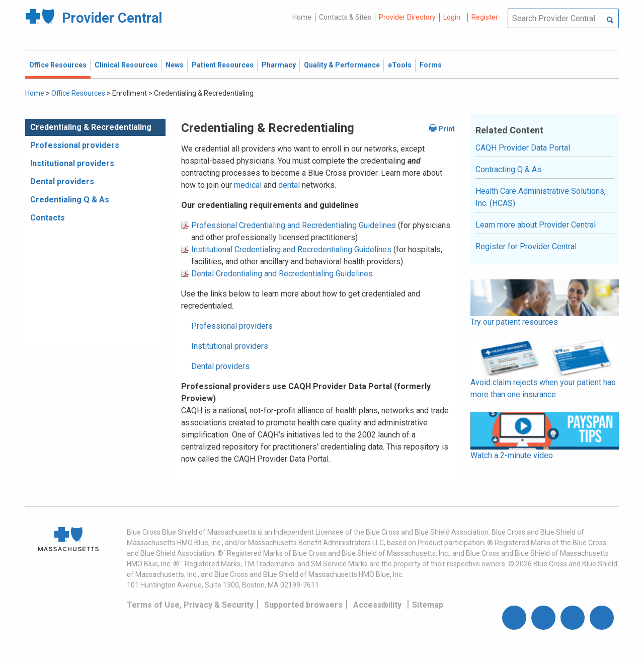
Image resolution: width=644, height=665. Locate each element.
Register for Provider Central (526, 246)
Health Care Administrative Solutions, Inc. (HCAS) (541, 197)
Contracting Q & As (508, 169)
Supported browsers (303, 605)
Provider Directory (407, 17)
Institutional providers (72, 163)
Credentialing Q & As (70, 200)
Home (302, 17)
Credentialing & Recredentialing (91, 127)
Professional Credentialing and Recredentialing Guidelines (294, 225)
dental (289, 185)
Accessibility (377, 605)
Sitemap (428, 605)
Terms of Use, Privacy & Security (190, 605)
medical (249, 185)
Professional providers (75, 145)
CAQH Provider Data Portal (523, 148)
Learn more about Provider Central (536, 225)
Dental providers (62, 181)
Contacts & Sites (345, 17)
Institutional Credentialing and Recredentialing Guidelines (291, 249)
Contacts (48, 218)
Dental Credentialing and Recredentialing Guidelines (282, 274)
